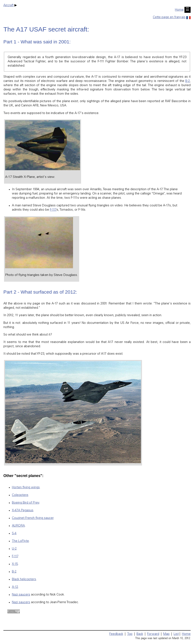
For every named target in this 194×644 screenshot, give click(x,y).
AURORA (18, 526)
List (176, 634)
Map (166, 634)
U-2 (14, 549)
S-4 (14, 533)
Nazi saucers (21, 595)
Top (130, 634)
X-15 (15, 564)
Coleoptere (20, 495)
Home (179, 10)
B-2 (188, 81)
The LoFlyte (20, 541)
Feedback (116, 634)
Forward (153, 634)
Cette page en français (172, 17)
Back (140, 634)
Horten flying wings (26, 488)
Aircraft (8, 5)
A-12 (15, 587)
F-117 (53, 210)
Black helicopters (24, 579)
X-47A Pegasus (23, 510)
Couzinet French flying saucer (33, 518)
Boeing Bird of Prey (26, 503)
